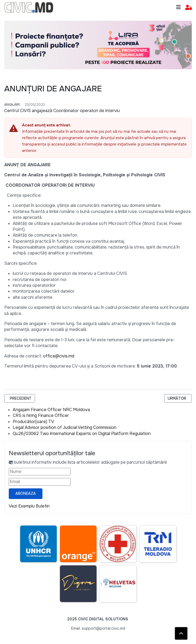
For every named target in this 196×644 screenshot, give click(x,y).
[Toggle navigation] (178, 7)
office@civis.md (59, 356)
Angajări (12, 105)
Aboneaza (26, 493)
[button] (188, 8)
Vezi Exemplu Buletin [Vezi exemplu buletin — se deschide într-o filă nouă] (29, 506)
